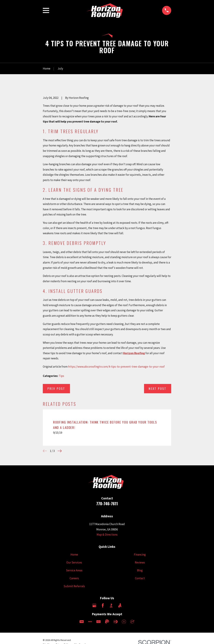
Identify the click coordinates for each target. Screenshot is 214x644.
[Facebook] (103, 605)
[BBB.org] (111, 605)
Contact (140, 578)
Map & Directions (107, 535)
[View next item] (60, 451)
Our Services (74, 562)
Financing (140, 555)
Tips (61, 376)
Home (74, 555)
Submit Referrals (74, 586)
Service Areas (74, 570)
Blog (140, 570)
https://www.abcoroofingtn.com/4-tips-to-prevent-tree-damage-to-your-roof (116, 367)
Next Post (158, 389)
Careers (74, 578)
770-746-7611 (107, 503)
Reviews (140, 562)
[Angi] (120, 605)
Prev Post (56, 389)
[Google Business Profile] (94, 605)
